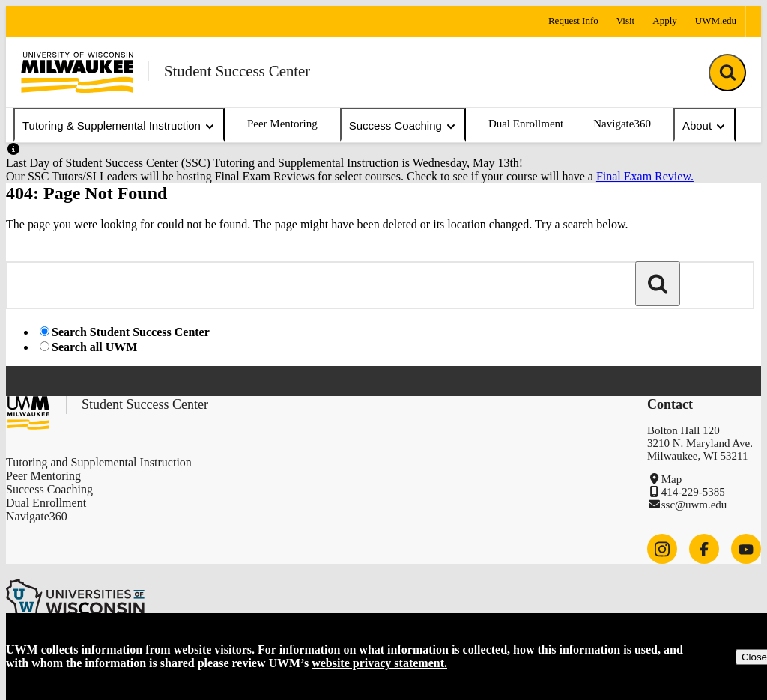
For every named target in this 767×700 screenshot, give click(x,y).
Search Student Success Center (131, 332)
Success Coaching (403, 126)
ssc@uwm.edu (694, 505)
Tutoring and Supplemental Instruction (99, 462)
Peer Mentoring (282, 124)
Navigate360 (622, 124)
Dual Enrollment (526, 124)
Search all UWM (94, 347)
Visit (626, 21)
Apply (665, 21)
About (704, 126)
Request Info (573, 21)
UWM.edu (716, 21)
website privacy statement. (379, 663)
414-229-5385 (693, 492)
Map (672, 479)
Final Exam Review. (645, 176)
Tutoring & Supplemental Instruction (119, 126)
